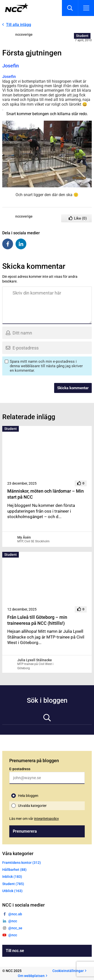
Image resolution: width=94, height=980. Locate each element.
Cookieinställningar (68, 971)
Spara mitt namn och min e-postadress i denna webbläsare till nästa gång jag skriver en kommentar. (46, 366)
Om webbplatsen (31, 976)
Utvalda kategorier (32, 806)
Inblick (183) (12, 877)
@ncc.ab (15, 914)
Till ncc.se (15, 951)
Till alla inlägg (19, 25)
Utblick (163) (12, 891)
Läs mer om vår (34, 819)
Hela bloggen (28, 796)
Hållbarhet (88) (14, 870)
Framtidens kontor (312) (22, 863)
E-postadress (20, 769)
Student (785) (13, 884)
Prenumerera (25, 831)
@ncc (13, 921)
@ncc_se (15, 928)
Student (82, 36)
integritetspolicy (46, 819)
